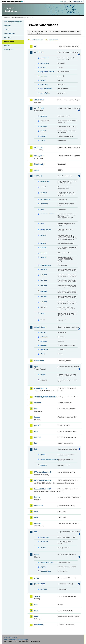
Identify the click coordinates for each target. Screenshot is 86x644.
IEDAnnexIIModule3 (43, 481)
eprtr (36, 367)
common (38, 176)
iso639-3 (43, 243)
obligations (44, 350)
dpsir (42, 210)
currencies (44, 204)
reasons (43, 136)
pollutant (43, 465)
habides (38, 437)
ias (35, 443)
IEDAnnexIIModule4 (43, 489)
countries (44, 127)
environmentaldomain (48, 214)
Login (64, 1)
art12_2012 (39, 52)
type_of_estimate (46, 89)
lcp (36, 532)
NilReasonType (46, 265)
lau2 (36, 517)
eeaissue (43, 345)
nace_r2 (43, 257)
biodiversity (39, 164)
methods (43, 131)
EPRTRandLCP (41, 389)
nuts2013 (44, 286)
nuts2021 (44, 296)
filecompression (46, 229)
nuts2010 (44, 280)
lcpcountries (45, 537)
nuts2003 (44, 269)
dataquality (39, 361)
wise (36, 616)
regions (43, 567)
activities (44, 116)
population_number (47, 72)
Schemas (8, 38)
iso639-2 (43, 235)
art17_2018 (39, 156)
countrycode (45, 58)
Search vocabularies (37, 40)
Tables (6, 30)
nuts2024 (44, 302)
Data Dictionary (21, 18)
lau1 (36, 511)
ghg (36, 431)
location (43, 67)
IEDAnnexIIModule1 (43, 472)
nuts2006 (44, 275)
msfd (36, 555)
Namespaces (9, 50)
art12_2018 (39, 100)
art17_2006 (39, 108)
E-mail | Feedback (11, 637)
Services (7, 46)
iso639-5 (43, 247)
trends (43, 141)
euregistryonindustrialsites (46, 397)
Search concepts (53, 40)
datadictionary (40, 327)
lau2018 (38, 523)
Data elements (9, 34)
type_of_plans (45, 93)
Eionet (13, 18)
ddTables (44, 341)
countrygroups (45, 200)
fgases (37, 417)
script (42, 313)
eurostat (38, 403)
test (36, 605)
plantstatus (44, 542)
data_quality (45, 63)
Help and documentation (13, 22)
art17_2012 (39, 147)
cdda (36, 170)
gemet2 (37, 425)
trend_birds (44, 85)
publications (40, 584)
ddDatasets (44, 337)
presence (44, 76)
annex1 (43, 455)
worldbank (39, 625)
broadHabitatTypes (47, 563)
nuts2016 (44, 291)
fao (36, 409)
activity (43, 375)
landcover (39, 506)
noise (37, 578)
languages (44, 253)
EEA (13, 2)
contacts (43, 333)
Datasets (7, 26)
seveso (37, 596)
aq (35, 46)
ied (36, 449)
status (43, 354)
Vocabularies (9, 42)
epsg (42, 224)
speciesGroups (46, 571)
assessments (45, 181)
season (43, 80)
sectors (43, 547)
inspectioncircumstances (49, 459)
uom (36, 611)
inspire (37, 497)
